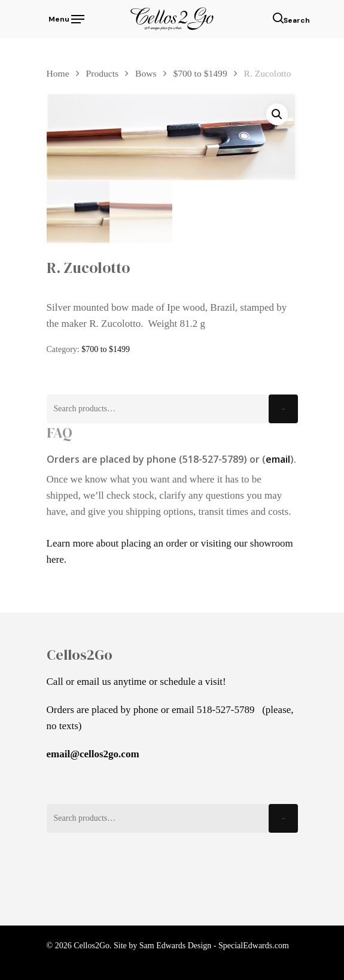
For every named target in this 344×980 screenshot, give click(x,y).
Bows (146, 73)
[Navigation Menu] (66, 18)
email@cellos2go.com (93, 754)
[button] (277, 114)
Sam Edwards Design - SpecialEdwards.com (214, 946)
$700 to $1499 (200, 73)
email (278, 459)
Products (103, 73)
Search (283, 409)
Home (58, 73)
